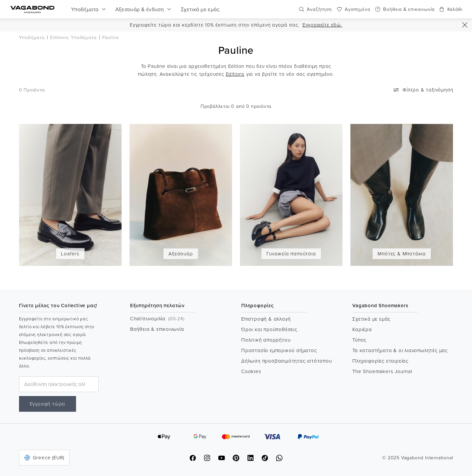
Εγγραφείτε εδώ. (322, 25)
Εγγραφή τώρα (48, 404)
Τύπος (359, 340)
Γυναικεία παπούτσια (291, 254)
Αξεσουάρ (181, 254)
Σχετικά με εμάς (371, 319)
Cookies (251, 371)
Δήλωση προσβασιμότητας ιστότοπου (287, 361)
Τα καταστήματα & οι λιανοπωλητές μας (400, 350)
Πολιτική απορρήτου (266, 340)
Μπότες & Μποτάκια (402, 254)
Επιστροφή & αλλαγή (266, 319)
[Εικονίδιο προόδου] (465, 25)
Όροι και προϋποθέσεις (269, 329)
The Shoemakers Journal (382, 371)
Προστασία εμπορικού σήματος (279, 350)
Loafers (70, 254)
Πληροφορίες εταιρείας (380, 361)
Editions (235, 74)
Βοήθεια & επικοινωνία (157, 329)
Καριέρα (362, 329)
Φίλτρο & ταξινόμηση (423, 90)
